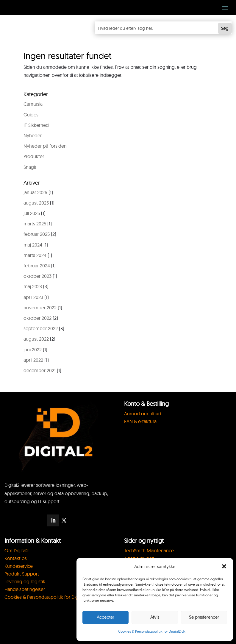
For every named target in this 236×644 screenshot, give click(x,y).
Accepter (106, 617)
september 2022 (41, 328)
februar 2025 (37, 234)
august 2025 (36, 203)
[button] (224, 566)
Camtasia (33, 104)
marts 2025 (35, 224)
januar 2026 (35, 192)
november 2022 (40, 308)
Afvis (155, 617)
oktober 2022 (37, 318)
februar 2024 (37, 266)
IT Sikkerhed (36, 125)
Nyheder (33, 135)
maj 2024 (33, 245)
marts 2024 (35, 255)
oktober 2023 (37, 276)
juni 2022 (33, 350)
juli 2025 (32, 213)
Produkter (34, 156)
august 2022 (36, 339)
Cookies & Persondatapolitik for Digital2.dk (152, 631)
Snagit (30, 167)
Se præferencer (204, 617)
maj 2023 (33, 286)
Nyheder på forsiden (45, 146)
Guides (31, 115)
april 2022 (33, 360)
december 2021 (40, 370)
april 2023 (33, 297)
